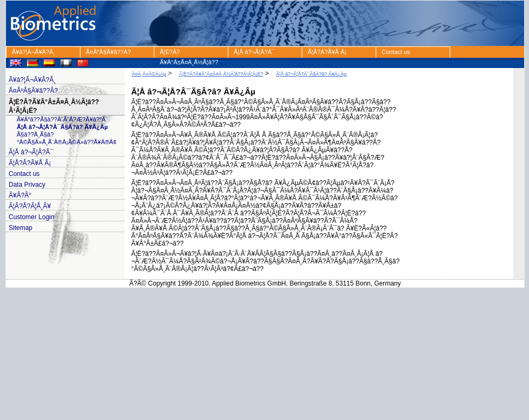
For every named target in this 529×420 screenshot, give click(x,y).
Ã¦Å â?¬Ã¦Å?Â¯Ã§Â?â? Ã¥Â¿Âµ (62, 127)
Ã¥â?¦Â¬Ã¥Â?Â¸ (33, 52)
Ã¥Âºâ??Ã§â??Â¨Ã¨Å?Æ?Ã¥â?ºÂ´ (62, 119)
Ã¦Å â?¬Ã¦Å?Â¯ (254, 52)
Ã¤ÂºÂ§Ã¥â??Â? (108, 52)
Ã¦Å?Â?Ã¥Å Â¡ (327, 52)
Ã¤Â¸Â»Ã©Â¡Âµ (149, 74)
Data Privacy (27, 185)
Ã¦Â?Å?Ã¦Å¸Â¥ (30, 206)
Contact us (396, 52)
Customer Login (32, 217)
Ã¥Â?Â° (20, 195)
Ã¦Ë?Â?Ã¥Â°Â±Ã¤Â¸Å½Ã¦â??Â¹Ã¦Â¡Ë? (189, 53)
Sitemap (21, 228)
